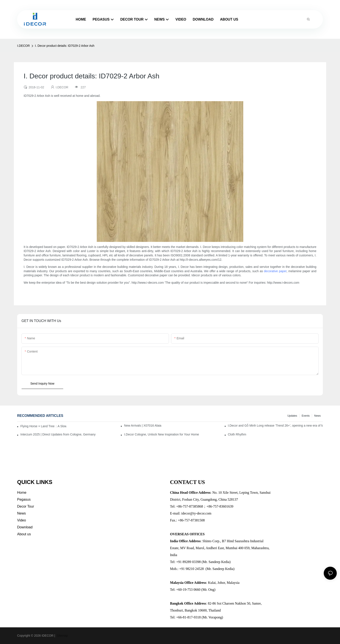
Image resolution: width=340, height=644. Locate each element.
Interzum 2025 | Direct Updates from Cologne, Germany (58, 434)
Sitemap (62, 636)
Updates (292, 416)
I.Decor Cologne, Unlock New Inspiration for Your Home (162, 434)
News (317, 416)
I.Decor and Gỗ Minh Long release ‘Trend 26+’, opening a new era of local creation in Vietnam (275, 426)
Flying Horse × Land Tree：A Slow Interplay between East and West (43, 426)
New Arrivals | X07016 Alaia (143, 426)
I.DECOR (23, 46)
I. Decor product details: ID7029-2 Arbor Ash (65, 46)
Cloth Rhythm (237, 434)
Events (306, 416)
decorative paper (275, 271)
